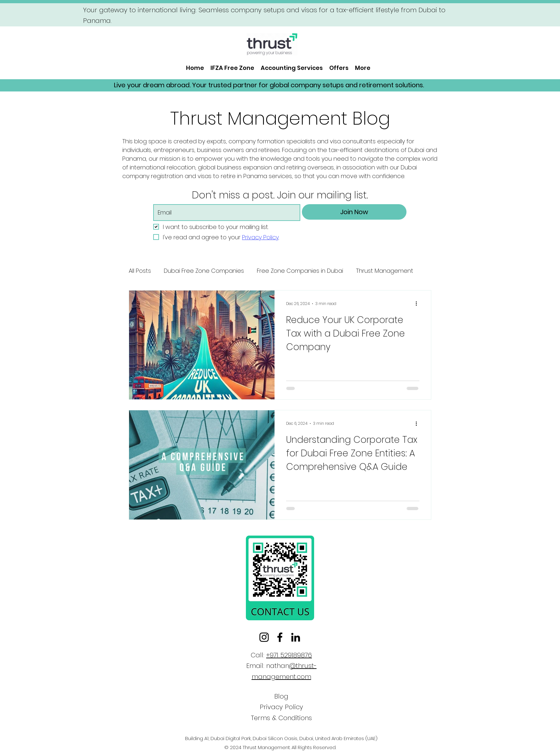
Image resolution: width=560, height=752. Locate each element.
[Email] (225, 213)
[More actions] (418, 304)
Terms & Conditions (281, 718)
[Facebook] (280, 637)
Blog (281, 696)
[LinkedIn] (296, 637)
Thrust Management (385, 271)
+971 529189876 (289, 655)
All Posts (140, 271)
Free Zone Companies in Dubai (300, 271)
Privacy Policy (281, 707)
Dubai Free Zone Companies (204, 271)
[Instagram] (264, 637)
